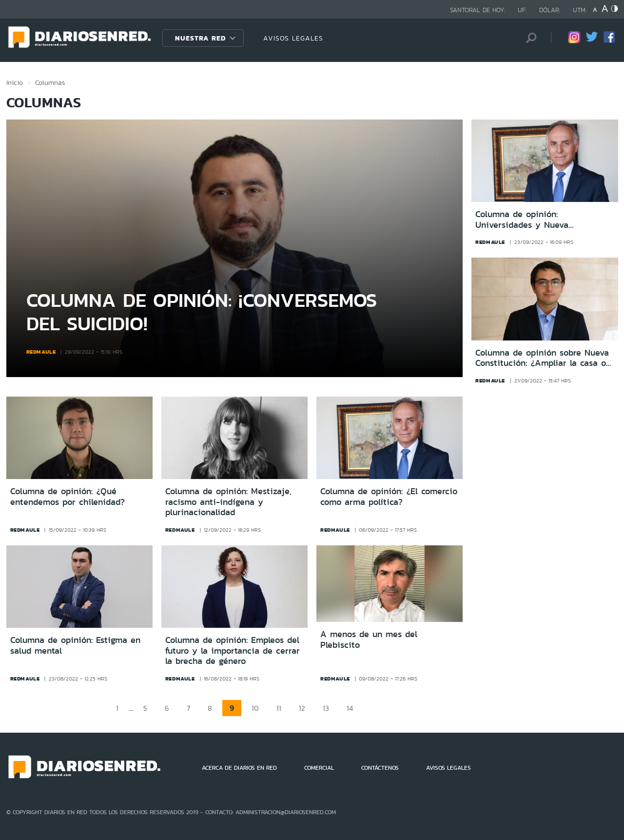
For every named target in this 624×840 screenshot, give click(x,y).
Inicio (15, 82)
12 (302, 708)
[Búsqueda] (529, 38)
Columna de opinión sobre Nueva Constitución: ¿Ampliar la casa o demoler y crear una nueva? (542, 358)
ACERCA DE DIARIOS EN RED (239, 768)
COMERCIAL (319, 768)
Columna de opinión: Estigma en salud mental (75, 645)
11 (279, 708)
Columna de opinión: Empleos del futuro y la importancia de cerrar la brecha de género (233, 650)
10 (255, 708)
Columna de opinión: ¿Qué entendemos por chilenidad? (68, 497)
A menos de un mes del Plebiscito (369, 640)
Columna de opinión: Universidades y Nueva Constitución (522, 220)
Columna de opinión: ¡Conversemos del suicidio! (202, 311)
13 (326, 708)
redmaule (41, 352)
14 (350, 708)
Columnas (50, 82)
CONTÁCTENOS (380, 768)
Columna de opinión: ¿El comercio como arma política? (389, 497)
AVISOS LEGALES (293, 38)
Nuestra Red (200, 38)
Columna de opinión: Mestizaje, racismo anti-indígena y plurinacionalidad (228, 502)
